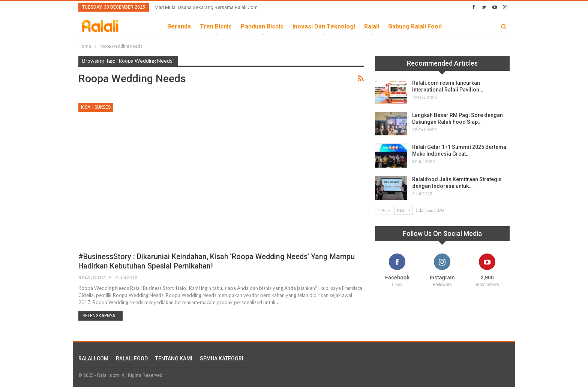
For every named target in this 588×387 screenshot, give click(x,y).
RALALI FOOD (132, 358)
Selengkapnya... (100, 316)
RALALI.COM (93, 358)
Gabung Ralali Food (415, 26)
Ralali (372, 26)
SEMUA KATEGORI (222, 358)
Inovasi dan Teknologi (324, 26)
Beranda (179, 26)
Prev (384, 210)
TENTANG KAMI (174, 358)
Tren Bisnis (216, 26)
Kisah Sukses (96, 107)
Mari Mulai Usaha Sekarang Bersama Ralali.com (206, 7)
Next (403, 210)
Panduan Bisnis (262, 26)
